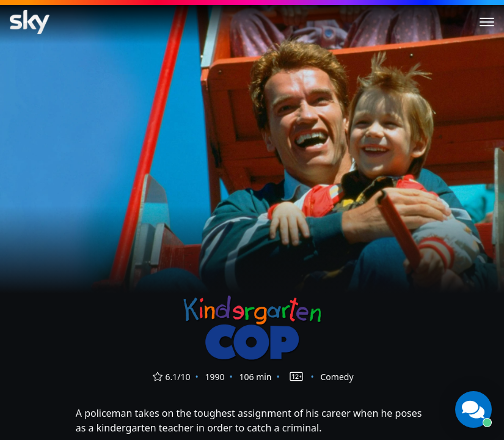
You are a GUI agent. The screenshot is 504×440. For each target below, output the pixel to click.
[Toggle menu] (487, 22)
